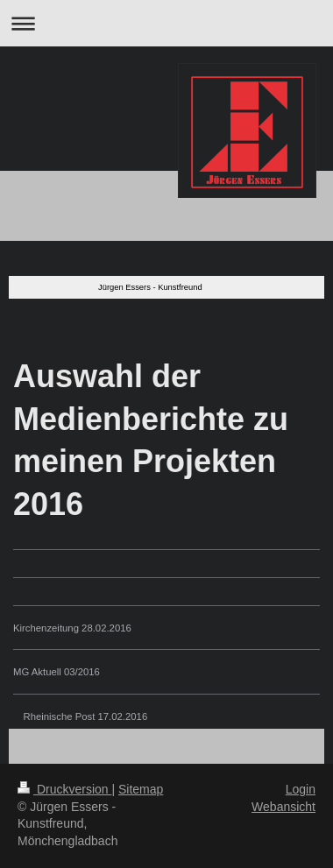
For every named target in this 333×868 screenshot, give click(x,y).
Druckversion (64, 789)
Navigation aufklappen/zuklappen (166, 23)
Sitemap (141, 789)
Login (301, 789)
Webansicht (283, 807)
